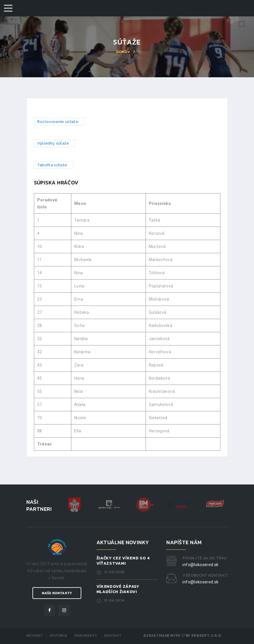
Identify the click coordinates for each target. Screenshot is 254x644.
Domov (123, 52)
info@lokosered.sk (200, 565)
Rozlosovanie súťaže (58, 122)
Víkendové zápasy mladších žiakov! (118, 589)
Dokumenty (86, 636)
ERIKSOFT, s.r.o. (207, 636)
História (58, 636)
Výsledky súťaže (53, 143)
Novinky (35, 636)
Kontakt (113, 636)
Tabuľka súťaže (52, 165)
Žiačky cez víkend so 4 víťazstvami (123, 561)
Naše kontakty (57, 593)
